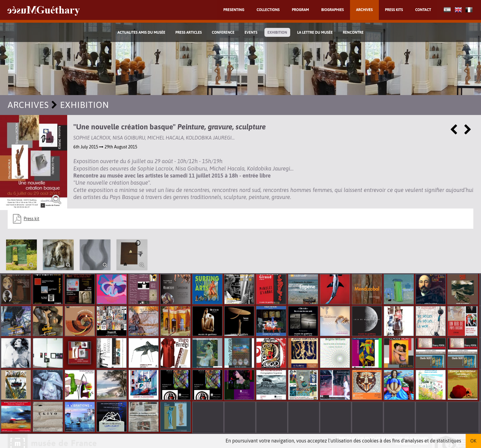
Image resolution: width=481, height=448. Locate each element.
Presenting (234, 10)
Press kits (394, 10)
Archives (364, 10)
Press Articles (189, 33)
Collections (268, 10)
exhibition (277, 33)
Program (300, 10)
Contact (423, 10)
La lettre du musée (315, 33)
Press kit (31, 219)
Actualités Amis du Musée (141, 33)
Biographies (333, 10)
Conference (223, 33)
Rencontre (353, 33)
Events (251, 33)
